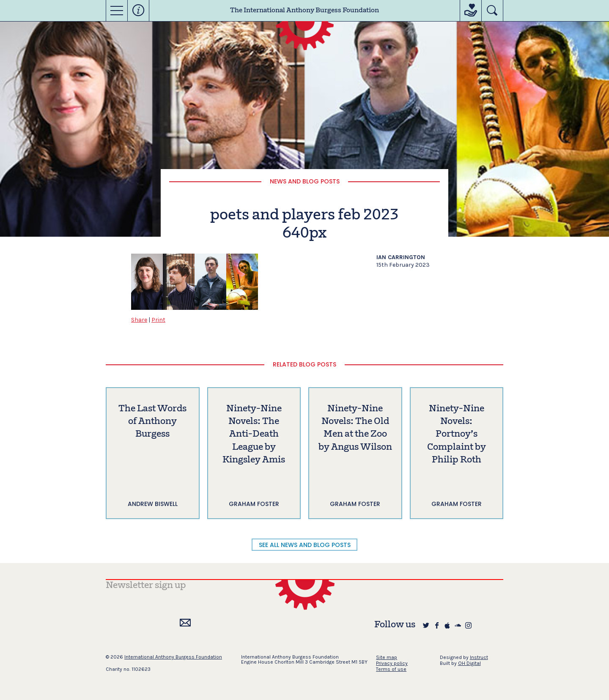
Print (158, 320)
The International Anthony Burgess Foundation (304, 11)
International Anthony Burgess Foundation (173, 657)
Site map (387, 657)
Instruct (479, 657)
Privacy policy (392, 663)
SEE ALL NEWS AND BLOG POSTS (305, 545)
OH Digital (469, 663)
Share (139, 320)
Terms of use (391, 669)
